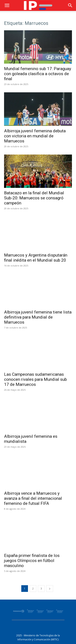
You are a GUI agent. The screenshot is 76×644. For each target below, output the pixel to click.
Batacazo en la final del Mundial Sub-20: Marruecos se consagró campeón (34, 198)
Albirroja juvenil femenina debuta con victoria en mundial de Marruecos (35, 136)
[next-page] (50, 589)
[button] (7, 5)
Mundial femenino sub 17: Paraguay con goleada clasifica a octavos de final (38, 74)
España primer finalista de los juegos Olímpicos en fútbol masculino (32, 561)
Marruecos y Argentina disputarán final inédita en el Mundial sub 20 (36, 258)
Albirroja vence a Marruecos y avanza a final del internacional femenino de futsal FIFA (33, 498)
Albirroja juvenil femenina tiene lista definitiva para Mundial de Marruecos (38, 317)
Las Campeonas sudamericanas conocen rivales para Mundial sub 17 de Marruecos (35, 379)
